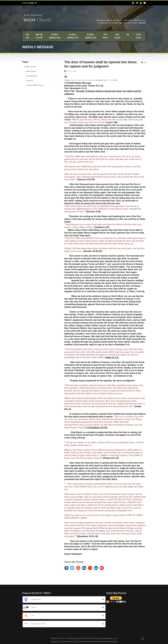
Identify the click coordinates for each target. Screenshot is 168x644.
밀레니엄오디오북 (39, 36)
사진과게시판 (138, 36)
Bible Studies (31, 71)
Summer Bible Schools (35, 85)
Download (91, 80)
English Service (30, 67)
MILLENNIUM (31, 76)
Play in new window (79, 80)
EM (128, 35)
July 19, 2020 (72, 71)
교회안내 (27, 36)
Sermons (30, 81)
